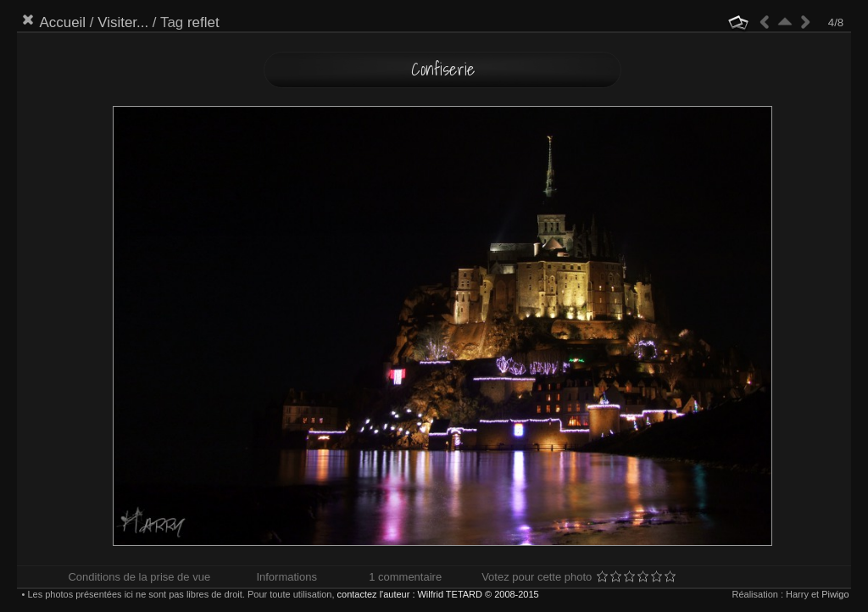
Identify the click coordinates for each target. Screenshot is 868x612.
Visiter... (123, 22)
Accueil (62, 22)
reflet (203, 22)
